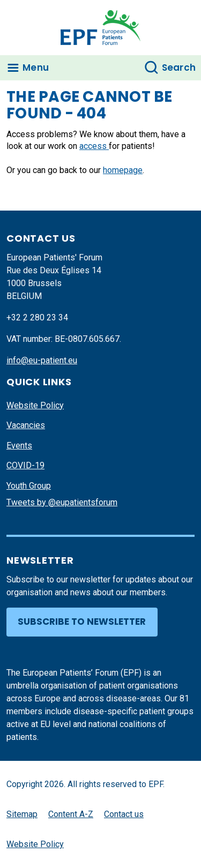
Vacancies (26, 425)
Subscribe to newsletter (82, 622)
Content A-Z (71, 814)
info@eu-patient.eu (42, 360)
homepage (123, 170)
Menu (36, 68)
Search (179, 68)
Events (19, 446)
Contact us (124, 814)
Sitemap (22, 814)
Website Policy (35, 405)
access (94, 146)
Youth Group (29, 486)
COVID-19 (25, 465)
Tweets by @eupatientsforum (62, 502)
